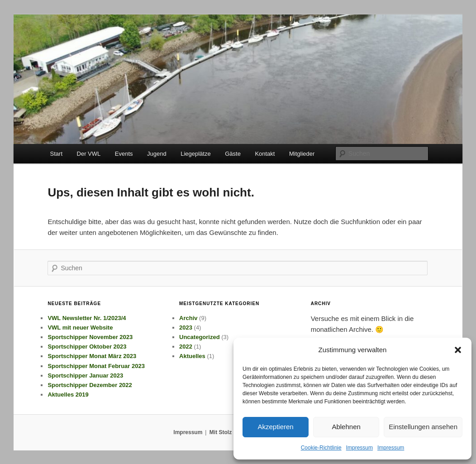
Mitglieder (302, 154)
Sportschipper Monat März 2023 (92, 356)
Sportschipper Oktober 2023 (87, 347)
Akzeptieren (275, 427)
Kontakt (265, 154)
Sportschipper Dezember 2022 (90, 385)
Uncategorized (200, 337)
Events (124, 154)
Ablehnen (346, 427)
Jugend (157, 154)
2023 (186, 328)
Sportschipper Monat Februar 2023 (96, 366)
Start (56, 154)
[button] (458, 350)
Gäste (233, 154)
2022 (186, 347)
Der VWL (89, 154)
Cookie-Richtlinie (321, 448)
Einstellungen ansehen (423, 427)
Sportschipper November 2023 (90, 337)
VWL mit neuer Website (80, 328)
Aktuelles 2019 (68, 395)
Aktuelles (192, 356)
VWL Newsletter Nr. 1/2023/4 (87, 318)
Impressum (359, 448)
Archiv (188, 318)
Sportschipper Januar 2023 (85, 376)
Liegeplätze (196, 154)
